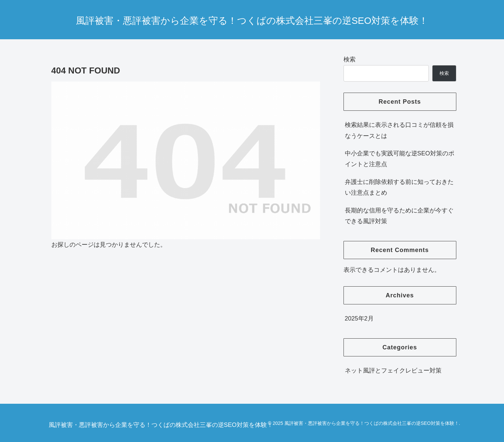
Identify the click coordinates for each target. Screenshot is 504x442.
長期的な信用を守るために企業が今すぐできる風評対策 (399, 216)
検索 (350, 59)
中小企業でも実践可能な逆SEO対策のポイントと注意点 (400, 159)
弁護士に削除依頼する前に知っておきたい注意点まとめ (399, 187)
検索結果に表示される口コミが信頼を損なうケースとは (399, 130)
